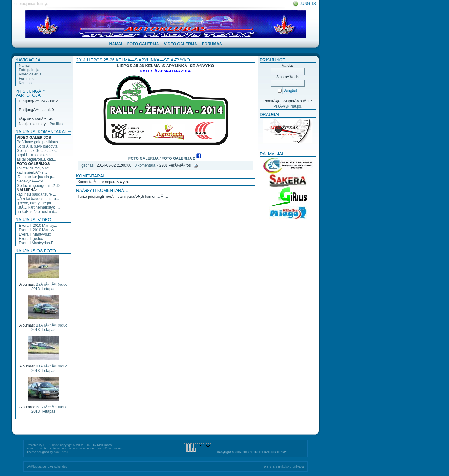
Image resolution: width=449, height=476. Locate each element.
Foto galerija (29, 70)
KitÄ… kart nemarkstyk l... (38, 207)
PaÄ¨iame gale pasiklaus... (39, 142)
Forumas (26, 79)
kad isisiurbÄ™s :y (32, 172)
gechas (87, 165)
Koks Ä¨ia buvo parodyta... (39, 146)
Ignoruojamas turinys (31, 4)
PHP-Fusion (51, 445)
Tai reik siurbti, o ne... (34, 168)
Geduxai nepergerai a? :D (38, 186)
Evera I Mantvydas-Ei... (38, 243)
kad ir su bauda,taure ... (36, 194)
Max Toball (61, 452)
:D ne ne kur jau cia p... (36, 177)
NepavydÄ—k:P (30, 181)
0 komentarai (145, 165)
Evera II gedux (31, 239)
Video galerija (30, 74)
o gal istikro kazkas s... (36, 155)
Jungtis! (308, 4)
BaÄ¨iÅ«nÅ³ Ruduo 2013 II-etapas (50, 287)
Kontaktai (27, 83)
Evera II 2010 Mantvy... (38, 226)
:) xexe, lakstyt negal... (35, 203)
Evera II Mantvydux (35, 234)
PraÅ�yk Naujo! (287, 106)
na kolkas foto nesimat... (37, 212)
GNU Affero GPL (107, 448)
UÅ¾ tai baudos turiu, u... (38, 199)
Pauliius (56, 124)
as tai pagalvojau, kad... (36, 159)
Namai (24, 66)
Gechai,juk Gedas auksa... (39, 151)
